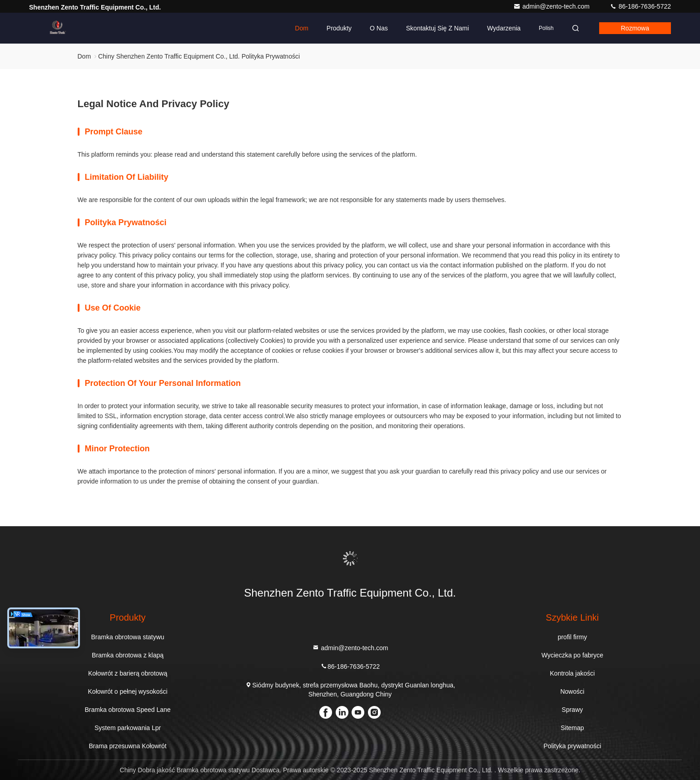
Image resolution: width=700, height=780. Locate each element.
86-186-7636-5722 (640, 6)
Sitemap (572, 728)
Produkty (339, 28)
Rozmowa (635, 28)
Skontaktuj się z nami (438, 28)
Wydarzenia (504, 28)
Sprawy (573, 710)
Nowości (572, 691)
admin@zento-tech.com (552, 6)
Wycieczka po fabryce (572, 655)
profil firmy (573, 637)
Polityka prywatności (573, 746)
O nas (379, 28)
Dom (302, 28)
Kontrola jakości (573, 673)
